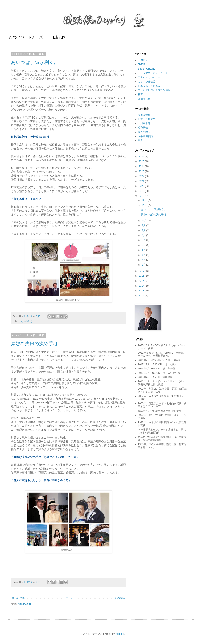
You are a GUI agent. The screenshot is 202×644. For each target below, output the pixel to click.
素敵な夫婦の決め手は (35, 344)
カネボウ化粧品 (147, 82)
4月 (144, 250)
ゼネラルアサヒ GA (149, 86)
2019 (142, 191)
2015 (142, 281)
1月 (144, 265)
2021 (142, 181)
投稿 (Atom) (24, 604)
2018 (142, 196)
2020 (142, 186)
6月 (144, 240)
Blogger (120, 634)
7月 (144, 235)
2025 (142, 161)
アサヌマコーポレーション (153, 73)
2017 (142, 271)
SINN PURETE (146, 69)
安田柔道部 (144, 115)
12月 (145, 200)
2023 (142, 171)
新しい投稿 (18, 598)
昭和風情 (143, 128)
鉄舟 (140, 140)
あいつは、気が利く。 (35, 62)
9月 (144, 225)
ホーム (70, 598)
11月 (145, 205)
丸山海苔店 (144, 99)
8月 (144, 230)
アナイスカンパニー (149, 77)
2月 (144, 260)
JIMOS (142, 65)
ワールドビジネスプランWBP (155, 90)
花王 (140, 94)
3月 (144, 255)
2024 (142, 167)
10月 (145, 221)
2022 (142, 176)
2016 (142, 276)
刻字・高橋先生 (147, 119)
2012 (142, 296)
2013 (142, 291)
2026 (142, 157)
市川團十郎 (144, 123)
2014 (142, 286)
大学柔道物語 (145, 136)
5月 (144, 245)
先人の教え (26, 321)
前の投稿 (120, 598)
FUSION (143, 60)
